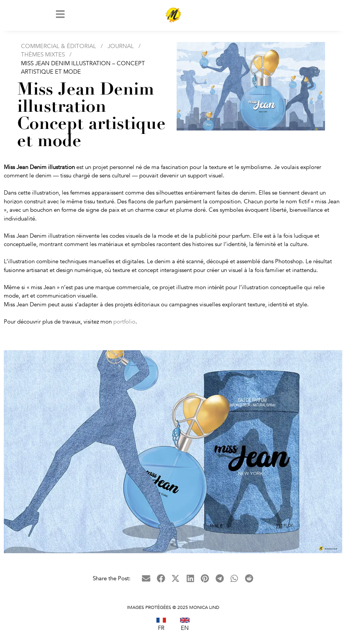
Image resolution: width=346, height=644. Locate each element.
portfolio (124, 325)
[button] (146, 582)
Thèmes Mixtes (43, 58)
